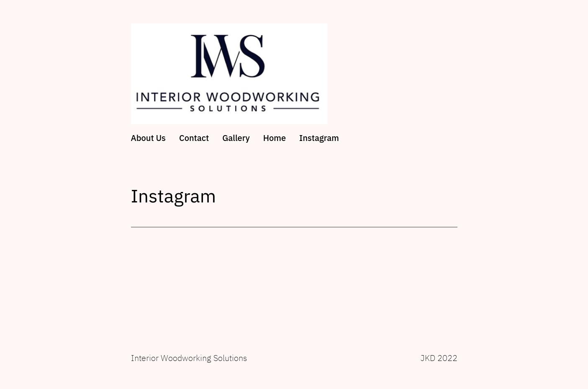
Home (275, 138)
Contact (194, 138)
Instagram (319, 138)
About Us (148, 138)
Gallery (236, 138)
